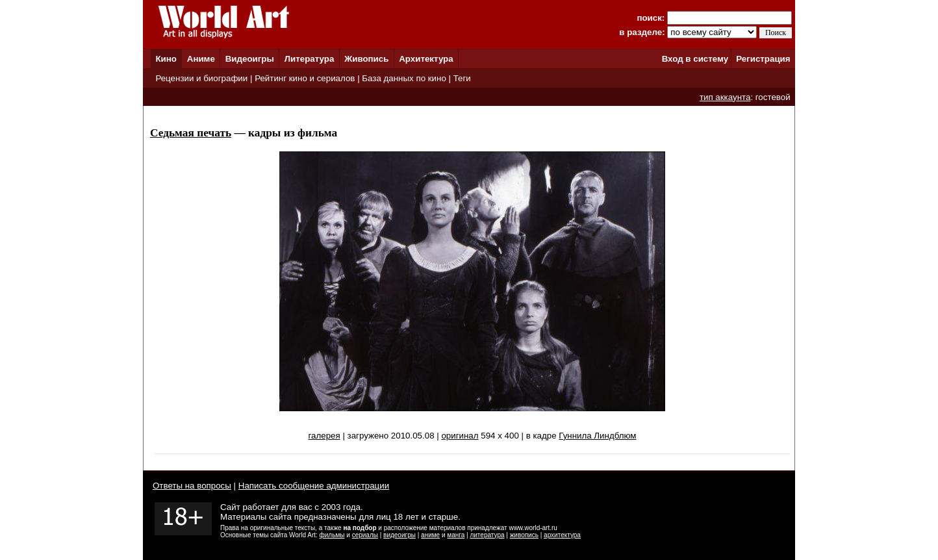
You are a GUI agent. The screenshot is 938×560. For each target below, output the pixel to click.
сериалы (365, 535)
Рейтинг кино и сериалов (305, 78)
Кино (166, 59)
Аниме (201, 59)
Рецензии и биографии (201, 78)
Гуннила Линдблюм (597, 436)
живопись (524, 535)
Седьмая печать (191, 133)
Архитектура (426, 59)
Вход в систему (695, 59)
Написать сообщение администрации (314, 486)
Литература (310, 59)
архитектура (562, 535)
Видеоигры (250, 59)
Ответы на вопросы (192, 486)
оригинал (460, 436)
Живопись (366, 59)
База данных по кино (404, 78)
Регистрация (763, 59)
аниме (430, 535)
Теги (462, 78)
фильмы (332, 535)
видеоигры (399, 535)
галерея (324, 436)
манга (456, 535)
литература (487, 535)
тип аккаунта (725, 97)
